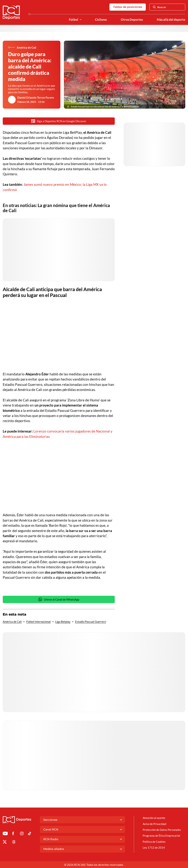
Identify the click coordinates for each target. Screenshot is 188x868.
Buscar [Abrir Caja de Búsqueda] (160, 7)
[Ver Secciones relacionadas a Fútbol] (81, 20)
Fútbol (74, 20)
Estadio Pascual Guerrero (91, 622)
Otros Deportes (132, 20)
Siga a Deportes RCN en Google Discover (59, 121)
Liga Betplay (63, 622)
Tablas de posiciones (128, 7)
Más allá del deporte (171, 20)
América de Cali (12, 622)
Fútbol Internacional (38, 622)
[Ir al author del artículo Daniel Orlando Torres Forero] (12, 100)
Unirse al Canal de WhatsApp (59, 600)
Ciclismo (101, 20)
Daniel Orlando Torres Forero (36, 97)
